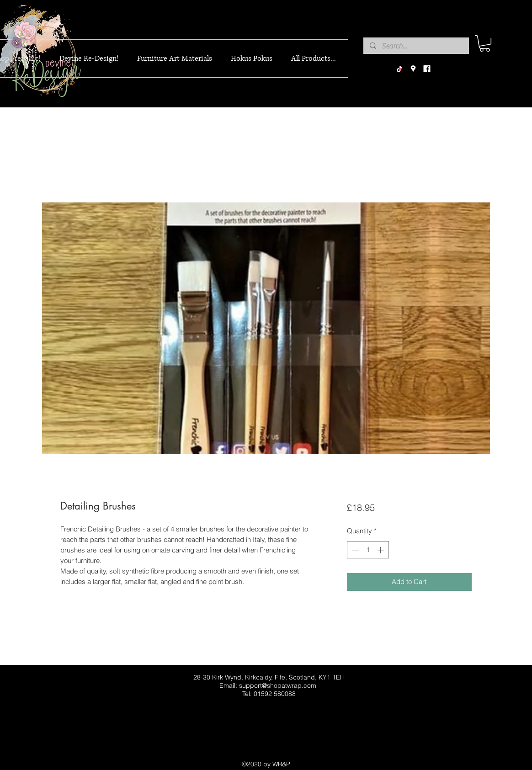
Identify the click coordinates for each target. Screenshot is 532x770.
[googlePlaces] (413, 69)
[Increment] (381, 550)
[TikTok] (399, 69)
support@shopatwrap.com (278, 685)
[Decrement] (354, 550)
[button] (485, 43)
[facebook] (427, 69)
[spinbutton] (368, 550)
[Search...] (416, 46)
